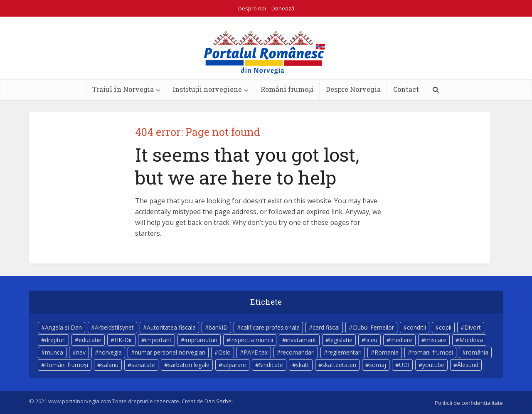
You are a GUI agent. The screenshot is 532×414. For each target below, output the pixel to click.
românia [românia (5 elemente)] (477, 352)
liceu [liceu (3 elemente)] (371, 340)
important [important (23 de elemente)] (158, 340)
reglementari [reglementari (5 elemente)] (345, 352)
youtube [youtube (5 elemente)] (433, 365)
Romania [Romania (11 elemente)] (387, 352)
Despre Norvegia (353, 89)
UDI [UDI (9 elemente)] (404, 365)
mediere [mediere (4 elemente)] (401, 340)
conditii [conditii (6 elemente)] (416, 327)
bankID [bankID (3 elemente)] (218, 327)
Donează (283, 8)
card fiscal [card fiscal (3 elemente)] (326, 327)
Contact (406, 89)
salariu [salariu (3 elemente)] (110, 365)
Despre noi (252, 8)
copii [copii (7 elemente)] (445, 327)
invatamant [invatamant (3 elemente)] (301, 340)
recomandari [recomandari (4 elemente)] (298, 352)
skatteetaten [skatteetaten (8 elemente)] (339, 365)
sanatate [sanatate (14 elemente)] (143, 365)
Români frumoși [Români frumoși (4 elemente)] (66, 365)
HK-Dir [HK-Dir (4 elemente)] (123, 340)
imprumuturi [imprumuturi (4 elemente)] (201, 340)
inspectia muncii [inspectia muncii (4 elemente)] (252, 340)
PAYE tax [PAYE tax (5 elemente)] (256, 352)
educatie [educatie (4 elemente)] (90, 340)
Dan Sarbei (219, 401)
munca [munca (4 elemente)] (54, 352)
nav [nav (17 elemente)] (81, 352)
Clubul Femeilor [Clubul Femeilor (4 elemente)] (373, 327)
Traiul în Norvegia (123, 89)
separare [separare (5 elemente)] (234, 365)
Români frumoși (287, 89)
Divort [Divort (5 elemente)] (473, 327)
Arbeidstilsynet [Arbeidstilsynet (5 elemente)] (114, 327)
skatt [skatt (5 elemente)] (303, 365)
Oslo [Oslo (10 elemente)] (224, 352)
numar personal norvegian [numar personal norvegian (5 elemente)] (170, 352)
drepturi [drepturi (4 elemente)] (55, 340)
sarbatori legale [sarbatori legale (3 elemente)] (189, 365)
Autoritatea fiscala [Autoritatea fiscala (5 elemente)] (171, 327)
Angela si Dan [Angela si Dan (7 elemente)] (63, 327)
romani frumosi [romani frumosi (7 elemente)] (432, 352)
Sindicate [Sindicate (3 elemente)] (271, 365)
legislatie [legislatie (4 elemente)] (341, 340)
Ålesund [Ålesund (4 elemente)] (468, 365)
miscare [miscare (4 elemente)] (436, 340)
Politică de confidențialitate (469, 403)
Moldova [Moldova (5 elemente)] (471, 340)
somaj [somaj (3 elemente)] (378, 365)
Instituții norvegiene (207, 89)
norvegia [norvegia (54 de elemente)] (110, 352)
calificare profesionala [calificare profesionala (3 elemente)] (270, 327)
